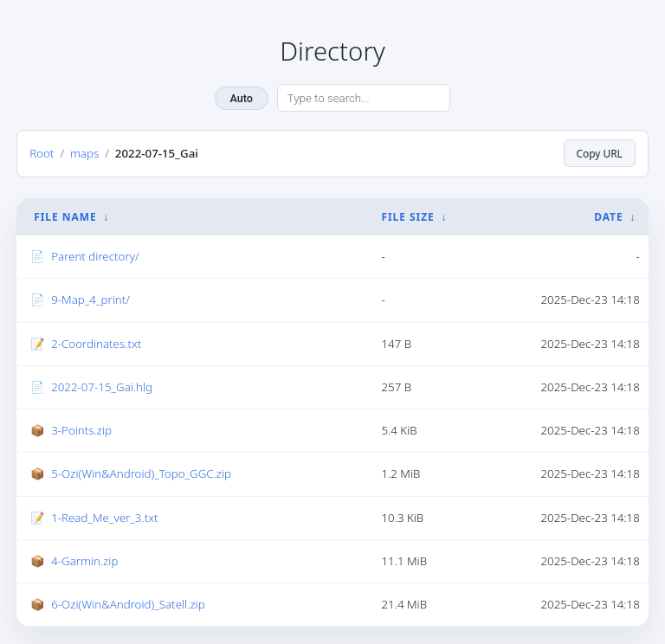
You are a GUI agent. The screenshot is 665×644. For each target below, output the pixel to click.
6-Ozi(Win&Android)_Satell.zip (128, 604)
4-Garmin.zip (84, 561)
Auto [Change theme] (242, 98)
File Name (65, 217)
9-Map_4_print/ (90, 299)
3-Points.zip (81, 430)
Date (608, 217)
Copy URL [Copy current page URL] (600, 153)
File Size (407, 217)
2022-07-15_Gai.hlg (102, 387)
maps (84, 153)
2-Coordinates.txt (96, 344)
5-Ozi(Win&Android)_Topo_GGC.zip (141, 473)
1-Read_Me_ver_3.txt (104, 518)
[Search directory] (364, 98)
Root (42, 153)
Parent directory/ (95, 256)
